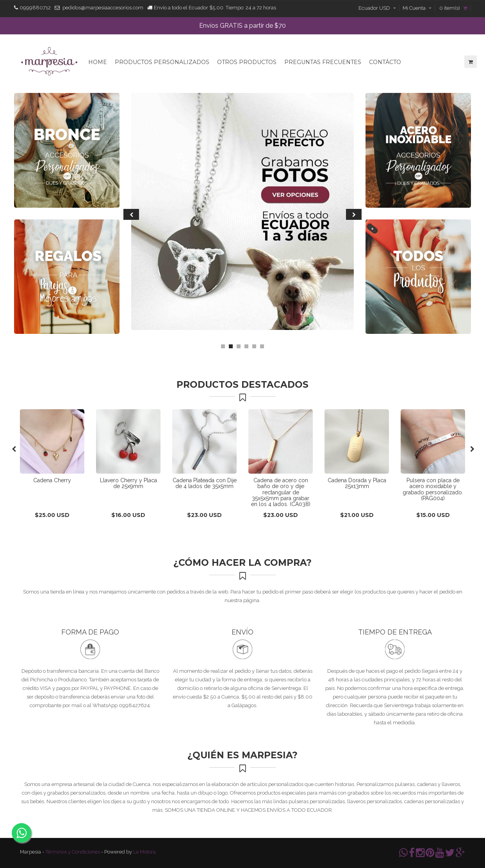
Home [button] (98, 62)
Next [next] (354, 214)
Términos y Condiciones (73, 852)
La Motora (144, 852)
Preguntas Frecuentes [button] (323, 62)
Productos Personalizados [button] (162, 62)
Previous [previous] (131, 214)
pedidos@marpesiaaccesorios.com (103, 8)
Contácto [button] (385, 62)
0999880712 (35, 8)
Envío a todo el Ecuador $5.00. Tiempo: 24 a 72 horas (215, 8)
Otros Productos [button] (247, 62)
